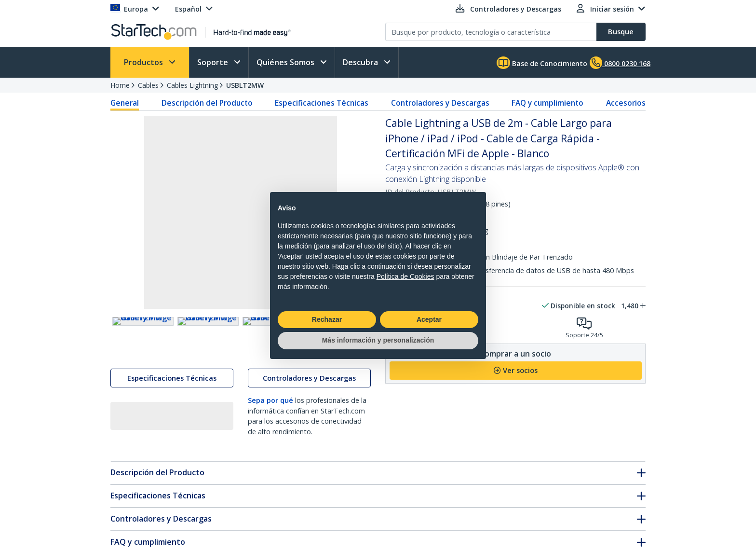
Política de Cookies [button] (405, 276)
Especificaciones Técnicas (322, 103)
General (125, 103)
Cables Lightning (192, 85)
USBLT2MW (245, 85)
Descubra (361, 62)
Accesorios (626, 103)
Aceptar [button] (429, 319)
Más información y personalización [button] (378, 340)
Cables (148, 85)
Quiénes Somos (286, 62)
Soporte (214, 62)
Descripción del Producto (207, 103)
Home (120, 85)
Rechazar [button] (327, 319)
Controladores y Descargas (440, 103)
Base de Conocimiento (542, 63)
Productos (144, 62)
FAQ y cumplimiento (547, 103)
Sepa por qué (270, 421)
